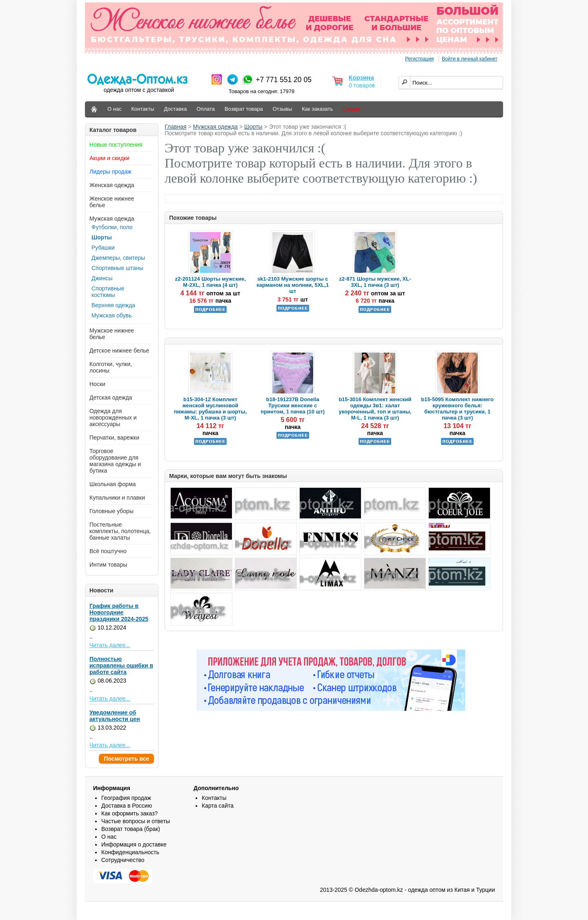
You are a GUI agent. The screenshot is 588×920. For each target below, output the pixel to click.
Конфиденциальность (130, 852)
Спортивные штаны (117, 268)
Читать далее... (110, 645)
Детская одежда (111, 397)
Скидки (351, 109)
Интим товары (108, 565)
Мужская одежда (112, 219)
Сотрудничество (123, 860)
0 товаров (362, 85)
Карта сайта (218, 806)
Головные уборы (111, 511)
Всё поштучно (108, 551)
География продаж (126, 798)
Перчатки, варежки (114, 438)
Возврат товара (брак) (131, 829)
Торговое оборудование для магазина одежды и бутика (115, 461)
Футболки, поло (112, 227)
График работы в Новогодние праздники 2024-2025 (119, 612)
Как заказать (317, 109)
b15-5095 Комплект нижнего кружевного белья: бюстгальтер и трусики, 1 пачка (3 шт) (457, 409)
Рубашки (103, 248)
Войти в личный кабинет (470, 59)
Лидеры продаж (110, 172)
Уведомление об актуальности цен (115, 716)
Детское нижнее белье (119, 351)
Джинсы (102, 278)
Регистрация (419, 59)
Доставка (176, 109)
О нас (115, 109)
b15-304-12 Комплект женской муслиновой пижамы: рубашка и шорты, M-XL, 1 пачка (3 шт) (210, 409)
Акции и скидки (109, 158)
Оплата (206, 109)
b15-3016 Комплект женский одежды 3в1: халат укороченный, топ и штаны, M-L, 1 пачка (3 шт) (375, 409)
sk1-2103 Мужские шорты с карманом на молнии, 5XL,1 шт (293, 285)
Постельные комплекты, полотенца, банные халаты (120, 531)
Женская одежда (112, 185)
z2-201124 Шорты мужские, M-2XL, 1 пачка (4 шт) (210, 282)
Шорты (102, 237)
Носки (97, 384)
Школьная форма (113, 484)
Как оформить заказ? (129, 813)
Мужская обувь (111, 315)
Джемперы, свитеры (118, 258)
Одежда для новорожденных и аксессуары (113, 418)
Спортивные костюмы (108, 292)
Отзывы (283, 109)
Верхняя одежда (113, 305)
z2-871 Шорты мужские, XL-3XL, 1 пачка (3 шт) (375, 282)
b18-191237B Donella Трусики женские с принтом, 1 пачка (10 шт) (293, 405)
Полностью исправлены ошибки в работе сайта (121, 665)
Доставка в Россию (127, 806)
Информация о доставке (134, 844)
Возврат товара (244, 109)
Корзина (361, 77)
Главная (175, 127)
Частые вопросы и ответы (136, 821)
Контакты (143, 109)
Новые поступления (116, 145)
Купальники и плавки (117, 498)
